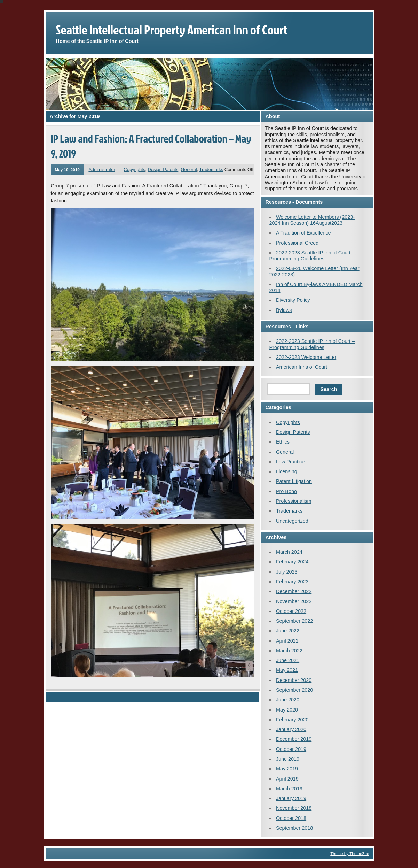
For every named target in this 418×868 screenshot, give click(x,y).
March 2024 (289, 552)
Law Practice (290, 462)
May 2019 (287, 769)
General (189, 170)
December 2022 (294, 591)
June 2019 (288, 759)
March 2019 (289, 789)
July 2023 (287, 572)
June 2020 (288, 700)
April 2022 (287, 641)
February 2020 (292, 720)
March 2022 (289, 651)
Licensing (287, 471)
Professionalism (294, 501)
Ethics (283, 442)
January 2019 (291, 798)
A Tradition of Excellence (303, 233)
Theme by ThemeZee (350, 854)
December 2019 (294, 739)
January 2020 (291, 729)
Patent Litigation (294, 481)
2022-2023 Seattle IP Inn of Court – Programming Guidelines (312, 344)
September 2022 (294, 621)
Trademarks (211, 170)
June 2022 (288, 631)
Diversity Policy (293, 300)
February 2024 (292, 562)
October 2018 (291, 818)
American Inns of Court (302, 367)
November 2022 (294, 601)
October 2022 (291, 611)
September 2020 (294, 690)
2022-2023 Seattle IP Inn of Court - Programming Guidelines (311, 256)
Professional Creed (297, 243)
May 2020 (287, 710)
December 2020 (294, 680)
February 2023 (292, 582)
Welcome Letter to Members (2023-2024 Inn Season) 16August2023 (312, 220)
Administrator (102, 170)
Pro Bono (286, 491)
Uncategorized (292, 521)
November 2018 (294, 808)
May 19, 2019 (67, 170)
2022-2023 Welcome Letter (306, 357)
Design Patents (163, 170)
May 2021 (287, 670)
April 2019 (287, 779)
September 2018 (294, 828)
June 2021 (288, 660)
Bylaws (284, 310)
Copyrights (134, 170)
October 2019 (291, 749)
